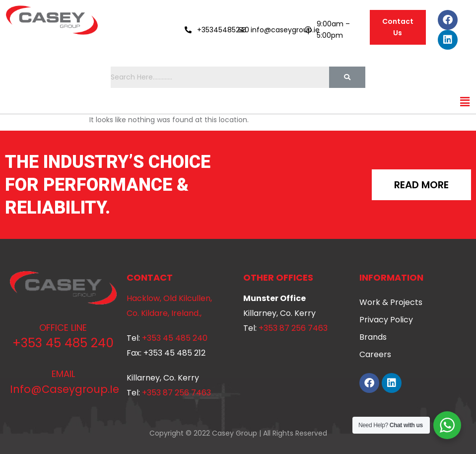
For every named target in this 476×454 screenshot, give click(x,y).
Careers (375, 354)
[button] (465, 102)
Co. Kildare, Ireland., (164, 313)
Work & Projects (391, 302)
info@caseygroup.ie (65, 389)
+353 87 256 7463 (176, 393)
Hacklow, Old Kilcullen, (169, 298)
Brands (373, 337)
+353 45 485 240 (63, 343)
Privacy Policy (386, 320)
